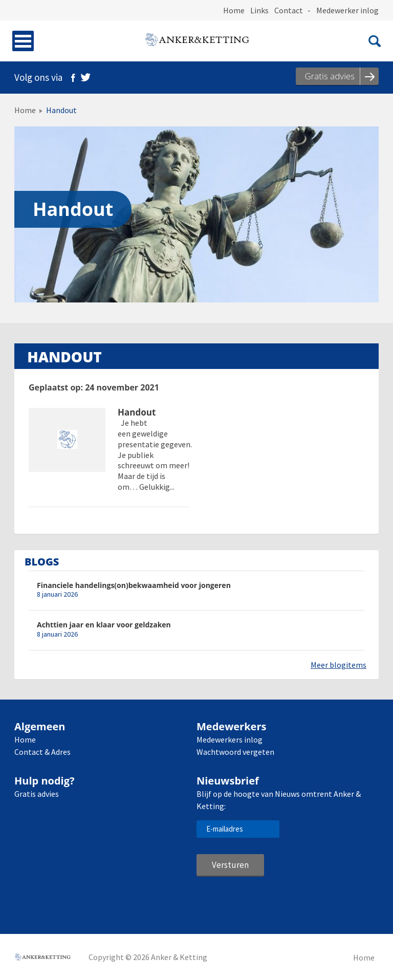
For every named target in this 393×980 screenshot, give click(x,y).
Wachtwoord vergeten (235, 752)
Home (234, 10)
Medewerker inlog (347, 10)
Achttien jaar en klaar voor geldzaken (104, 625)
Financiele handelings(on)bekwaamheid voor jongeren (134, 585)
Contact (289, 10)
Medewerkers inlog (230, 739)
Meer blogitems (339, 665)
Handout (137, 413)
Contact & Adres (42, 752)
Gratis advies (37, 794)
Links (259, 10)
